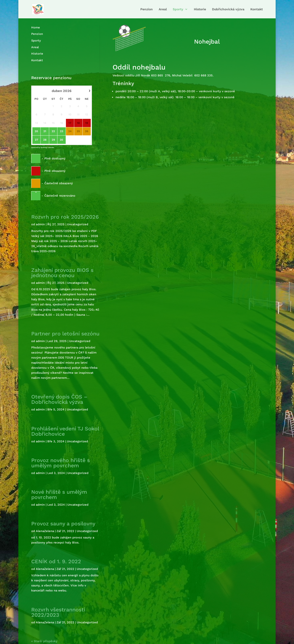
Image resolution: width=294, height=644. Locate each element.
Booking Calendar (47, 147)
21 (45, 131)
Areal (163, 9)
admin (40, 224)
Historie (200, 9)
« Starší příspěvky (44, 641)
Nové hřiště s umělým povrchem (59, 495)
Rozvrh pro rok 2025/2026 (65, 217)
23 (62, 131)
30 (61, 140)
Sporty (178, 9)
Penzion (147, 9)
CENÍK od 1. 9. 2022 (56, 562)
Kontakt (257, 9)
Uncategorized (78, 224)
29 (53, 140)
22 (53, 131)
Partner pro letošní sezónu (65, 334)
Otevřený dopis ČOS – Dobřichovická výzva (59, 399)
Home (36, 27)
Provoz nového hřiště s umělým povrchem (61, 463)
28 (45, 140)
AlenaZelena (45, 531)
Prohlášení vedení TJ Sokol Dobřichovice (65, 431)
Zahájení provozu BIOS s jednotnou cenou (62, 273)
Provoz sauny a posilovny (63, 524)
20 (36, 131)
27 (37, 140)
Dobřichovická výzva (228, 9)
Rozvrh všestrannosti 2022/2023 (58, 612)
